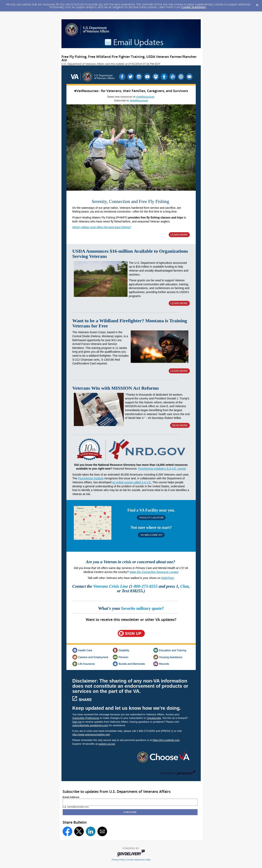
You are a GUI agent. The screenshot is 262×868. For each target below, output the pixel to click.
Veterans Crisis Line (111, 586)
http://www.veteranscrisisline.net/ (91, 734)
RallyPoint (168, 578)
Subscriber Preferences (86, 718)
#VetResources (145, 97)
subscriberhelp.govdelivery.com (90, 725)
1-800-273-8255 (145, 586)
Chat (184, 586)
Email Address (71, 797)
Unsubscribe (154, 718)
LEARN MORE (179, 235)
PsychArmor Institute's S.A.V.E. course (162, 469)
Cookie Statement (194, 7)
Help (148, 860)
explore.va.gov (107, 744)
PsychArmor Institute (91, 478)
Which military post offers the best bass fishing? (102, 227)
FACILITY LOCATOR (151, 518)
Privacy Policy (118, 860)
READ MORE (180, 425)
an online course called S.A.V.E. (132, 482)
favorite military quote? (143, 608)
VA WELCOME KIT (151, 535)
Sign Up (77, 722)
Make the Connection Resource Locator (154, 572)
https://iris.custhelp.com (166, 740)
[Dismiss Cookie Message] (257, 4)
